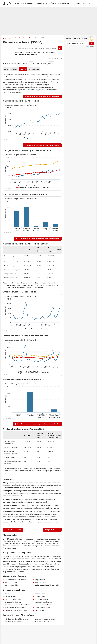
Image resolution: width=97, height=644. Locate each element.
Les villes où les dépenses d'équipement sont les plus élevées (38, 424)
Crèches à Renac (41, 597)
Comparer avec (41, 63)
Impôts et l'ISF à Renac (13, 602)
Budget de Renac (52, 530)
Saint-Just (41, 52)
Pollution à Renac (41, 610)
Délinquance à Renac (42, 608)
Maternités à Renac (42, 599)
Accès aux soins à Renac (43, 605)
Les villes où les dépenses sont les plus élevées (43, 96)
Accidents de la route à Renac (15, 608)
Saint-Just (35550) (12, 582)
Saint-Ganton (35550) (43, 582)
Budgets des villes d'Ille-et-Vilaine (47, 585)
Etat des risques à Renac (43, 602)
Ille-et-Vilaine (23, 38)
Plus (84, 3)
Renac (31, 38)
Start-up (41, 3)
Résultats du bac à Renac (14, 622)
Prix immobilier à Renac (13, 599)
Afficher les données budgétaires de (15, 63)
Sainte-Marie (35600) (13, 585)
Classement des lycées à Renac (16, 610)
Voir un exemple (90, 47)
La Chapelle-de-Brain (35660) (16, 580)
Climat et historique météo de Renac (18, 605)
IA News (16, 3)
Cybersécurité (51, 3)
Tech (22, 3)
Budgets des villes (12, 38)
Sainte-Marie (50, 52)
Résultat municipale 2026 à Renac (17, 619)
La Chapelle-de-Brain (30, 52)
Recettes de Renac (13, 530)
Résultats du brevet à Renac (45, 619)
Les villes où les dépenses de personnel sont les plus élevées (39, 239)
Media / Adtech (30, 3)
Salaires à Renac (11, 597)
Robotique (62, 3)
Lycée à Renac (40, 594)
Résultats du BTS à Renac (44, 622)
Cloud (70, 3)
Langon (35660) (40, 580)
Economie (77, 3)
